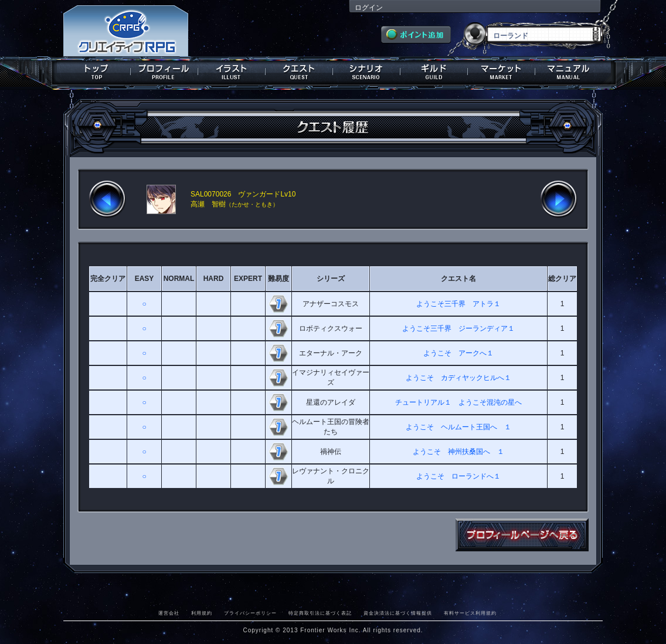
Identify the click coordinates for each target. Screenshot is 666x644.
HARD (214, 279)
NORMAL (179, 279)
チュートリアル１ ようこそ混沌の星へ (458, 402)
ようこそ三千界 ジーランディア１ (458, 328)
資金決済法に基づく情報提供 (398, 613)
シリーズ (331, 279)
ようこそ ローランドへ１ (458, 476)
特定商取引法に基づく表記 (320, 613)
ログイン (369, 8)
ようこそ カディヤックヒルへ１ (458, 378)
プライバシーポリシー (250, 613)
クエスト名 (458, 279)
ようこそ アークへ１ (458, 353)
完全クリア (108, 279)
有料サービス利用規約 (470, 613)
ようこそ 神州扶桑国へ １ (458, 452)
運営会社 (169, 613)
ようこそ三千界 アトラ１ (458, 304)
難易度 (278, 279)
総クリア (562, 279)
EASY (145, 279)
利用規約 (202, 613)
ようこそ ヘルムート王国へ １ (458, 427)
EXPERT (248, 279)
